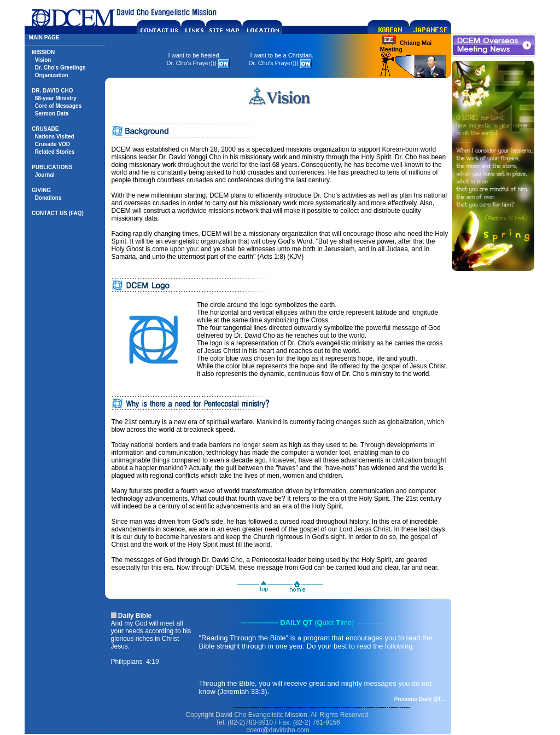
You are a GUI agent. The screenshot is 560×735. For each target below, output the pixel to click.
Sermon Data (52, 114)
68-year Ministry (56, 98)
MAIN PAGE (44, 37)
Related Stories (55, 152)
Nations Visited (55, 137)
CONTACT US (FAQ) (58, 213)
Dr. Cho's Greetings (60, 68)
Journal (45, 175)
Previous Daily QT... (420, 699)
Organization (52, 75)
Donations (48, 198)
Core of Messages (59, 106)
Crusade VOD (52, 144)
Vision (43, 60)
